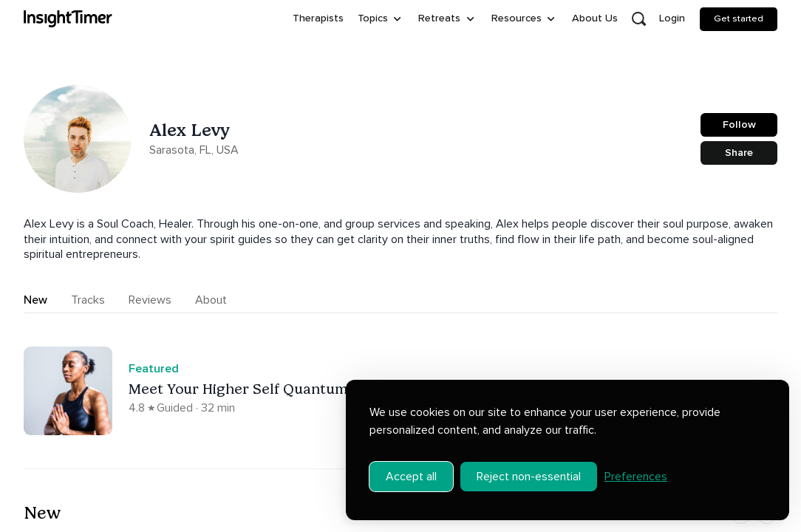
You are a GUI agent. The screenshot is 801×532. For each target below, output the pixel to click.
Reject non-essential (529, 468)
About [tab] (211, 300)
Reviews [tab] (150, 300)
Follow (739, 125)
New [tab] (35, 300)
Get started (739, 18)
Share (739, 153)
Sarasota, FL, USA (194, 150)
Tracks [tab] (88, 300)
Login (672, 18)
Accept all (411, 468)
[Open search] (638, 19)
